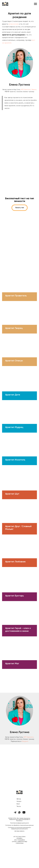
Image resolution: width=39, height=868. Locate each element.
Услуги (19, 801)
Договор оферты (19, 831)
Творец (34, 90)
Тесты (19, 806)
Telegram (25, 741)
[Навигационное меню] (35, 4)
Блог (18, 804)
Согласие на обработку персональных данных (19, 825)
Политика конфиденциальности (19, 823)
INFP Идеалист (26, 90)
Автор (19, 799)
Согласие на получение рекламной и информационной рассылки (19, 828)
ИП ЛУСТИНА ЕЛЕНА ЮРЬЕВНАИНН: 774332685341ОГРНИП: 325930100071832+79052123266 (20, 840)
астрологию (13, 24)
